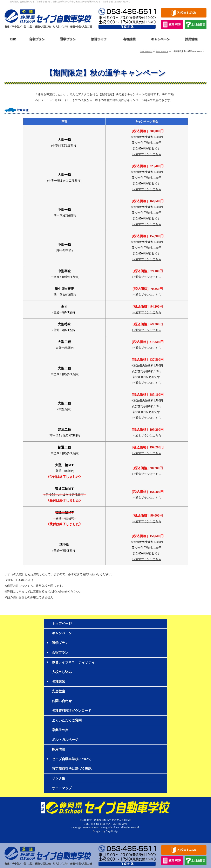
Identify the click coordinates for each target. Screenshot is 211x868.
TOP (13, 39)
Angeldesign (112, 831)
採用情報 (191, 39)
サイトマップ (62, 788)
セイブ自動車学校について (72, 759)
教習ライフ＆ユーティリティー (75, 662)
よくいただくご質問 (67, 720)
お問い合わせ (62, 701)
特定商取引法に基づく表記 (72, 769)
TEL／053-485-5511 (95, 824)
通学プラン (68, 39)
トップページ (146, 51)
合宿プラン (37, 39)
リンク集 (59, 778)
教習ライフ (99, 39)
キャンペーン (160, 39)
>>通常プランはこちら (147, 154)
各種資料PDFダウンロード (72, 711)
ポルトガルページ (65, 740)
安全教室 (59, 691)
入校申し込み (62, 672)
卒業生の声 (60, 730)
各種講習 (129, 39)
